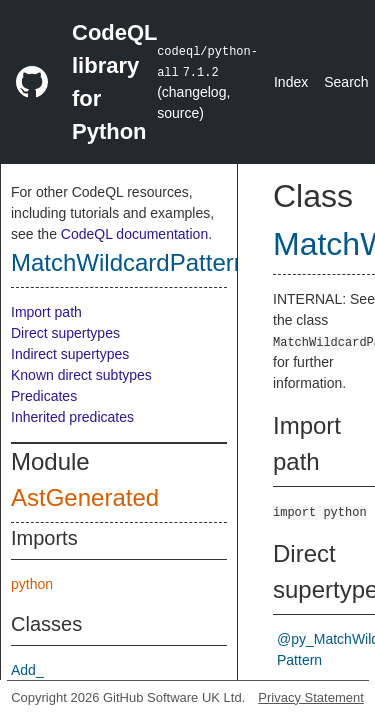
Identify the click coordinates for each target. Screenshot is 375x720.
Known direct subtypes (81, 375)
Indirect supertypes (70, 354)
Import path (46, 312)
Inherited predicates (72, 417)
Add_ (27, 670)
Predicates (44, 396)
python (32, 584)
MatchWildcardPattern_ (135, 262)
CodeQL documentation (134, 234)
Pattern (299, 660)
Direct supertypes (65, 333)
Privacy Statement (311, 697)
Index (291, 82)
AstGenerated (85, 497)
